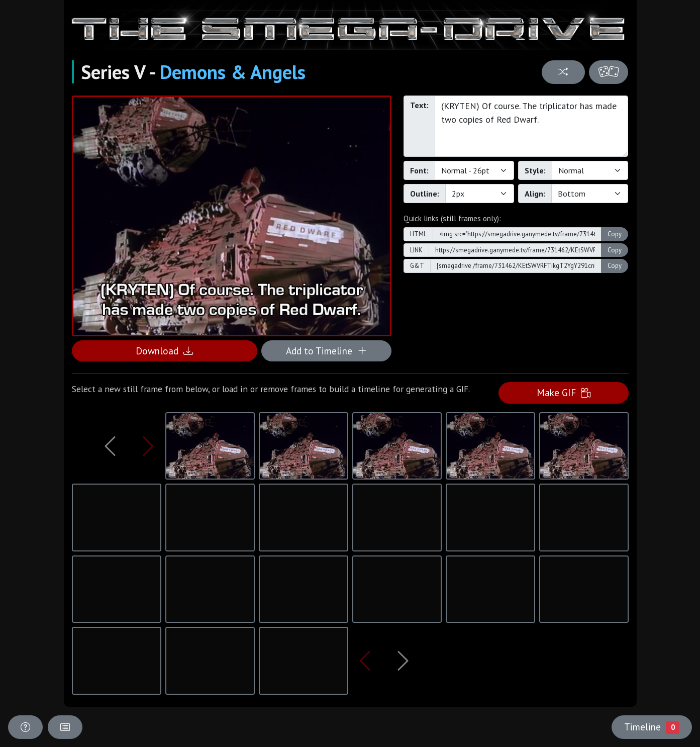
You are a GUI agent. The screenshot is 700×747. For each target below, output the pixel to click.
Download (164, 351)
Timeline (652, 727)
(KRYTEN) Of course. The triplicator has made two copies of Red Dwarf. (532, 126)
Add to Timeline (326, 351)
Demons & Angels (233, 72)
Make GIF (564, 392)
